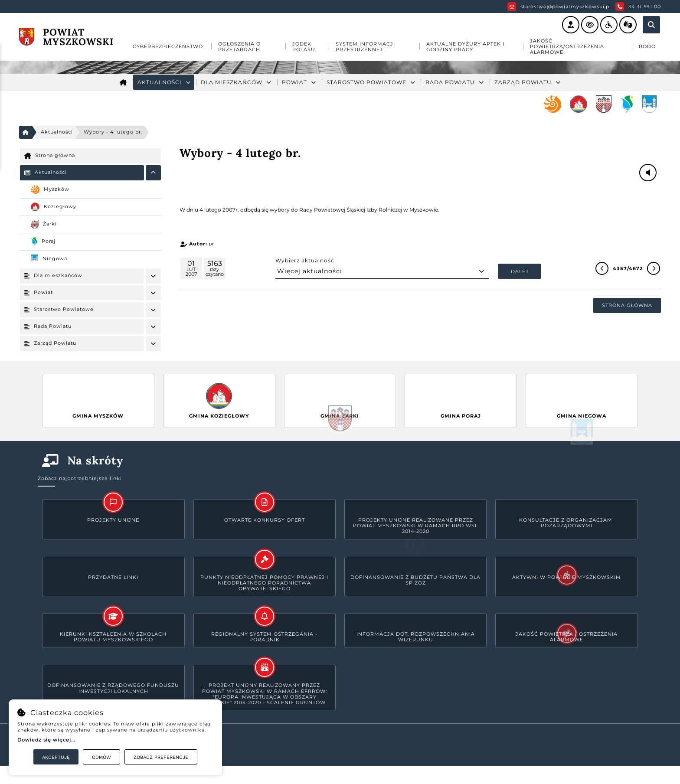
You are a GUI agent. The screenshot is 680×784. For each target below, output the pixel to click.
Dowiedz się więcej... (46, 740)
